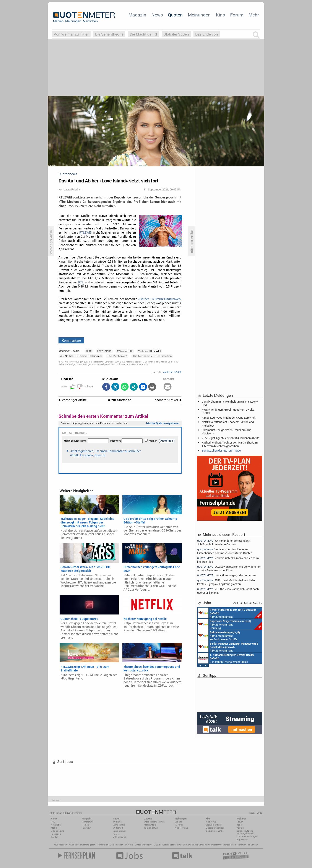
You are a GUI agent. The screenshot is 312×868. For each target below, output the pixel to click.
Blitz (89, 351)
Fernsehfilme (182, 845)
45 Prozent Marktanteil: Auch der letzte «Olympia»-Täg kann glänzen (226, 582)
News (157, 15)
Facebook (56, 834)
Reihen (85, 825)
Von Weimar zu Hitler (71, 34)
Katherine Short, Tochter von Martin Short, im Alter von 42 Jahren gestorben (230, 444)
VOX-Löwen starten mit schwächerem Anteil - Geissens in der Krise (229, 568)
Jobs (239, 825)
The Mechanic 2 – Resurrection (152, 356)
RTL (81, 282)
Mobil (54, 828)
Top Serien (252, 845)
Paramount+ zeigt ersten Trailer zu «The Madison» (227, 432)
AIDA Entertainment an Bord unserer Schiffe (230, 613)
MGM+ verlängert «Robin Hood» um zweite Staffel (228, 411)
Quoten (175, 15)
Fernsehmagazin (87, 845)
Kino (220, 15)
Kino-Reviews (181, 828)
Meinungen (199, 15)
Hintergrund (88, 822)
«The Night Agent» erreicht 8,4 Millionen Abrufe (231, 438)
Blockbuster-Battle (214, 831)
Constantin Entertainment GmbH (226, 658)
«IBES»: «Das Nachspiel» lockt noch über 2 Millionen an (228, 591)
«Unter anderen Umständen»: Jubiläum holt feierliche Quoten (224, 542)
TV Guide (157, 845)
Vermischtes (119, 825)
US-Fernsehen (120, 837)
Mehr (254, 15)
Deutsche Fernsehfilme (234, 845)
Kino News (60, 845)
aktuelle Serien (197, 845)
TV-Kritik (179, 825)
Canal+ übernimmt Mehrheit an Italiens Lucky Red (230, 403)
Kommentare (71, 340)
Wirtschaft (118, 828)
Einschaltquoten (143, 845)
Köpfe (116, 834)
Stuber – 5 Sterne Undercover (81, 356)
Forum (237, 15)
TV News (129, 845)
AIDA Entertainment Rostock (228, 647)
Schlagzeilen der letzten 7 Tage (221, 450)
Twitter (54, 837)
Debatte (178, 822)
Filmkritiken (102, 845)
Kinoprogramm (214, 845)
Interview (86, 828)
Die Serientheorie (109, 34)
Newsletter (56, 825)
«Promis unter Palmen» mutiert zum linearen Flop (228, 560)
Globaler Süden (176, 34)
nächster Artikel (168, 400)
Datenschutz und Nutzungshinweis (245, 832)
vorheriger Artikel (73, 400)
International (119, 831)
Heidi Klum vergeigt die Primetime (227, 575)
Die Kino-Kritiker (213, 825)
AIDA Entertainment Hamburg (230, 624)
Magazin (137, 15)
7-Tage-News (57, 831)
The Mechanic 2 (117, 356)
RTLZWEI (85, 232)
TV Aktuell (72, 845)
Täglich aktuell (151, 828)
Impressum (242, 840)
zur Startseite (119, 400)
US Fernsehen (117, 845)
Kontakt (240, 828)
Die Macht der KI (143, 34)
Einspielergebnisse (215, 828)
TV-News (117, 822)
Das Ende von (207, 34)
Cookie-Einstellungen (247, 836)
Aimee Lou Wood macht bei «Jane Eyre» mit (229, 418)
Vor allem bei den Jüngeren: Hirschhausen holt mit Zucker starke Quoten (225, 551)
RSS (53, 822)
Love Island (104, 351)
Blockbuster (169, 845)
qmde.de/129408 (172, 372)
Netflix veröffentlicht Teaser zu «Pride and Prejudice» (228, 424)
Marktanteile (150, 825)
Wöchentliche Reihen (154, 822)
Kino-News (211, 822)
